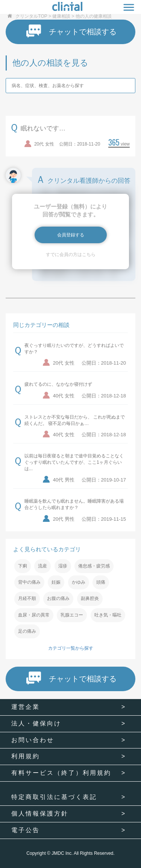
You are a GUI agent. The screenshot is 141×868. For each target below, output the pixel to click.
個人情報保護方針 (40, 814)
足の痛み (27, 631)
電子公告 (26, 830)
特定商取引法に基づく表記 (54, 797)
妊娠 (56, 582)
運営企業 (26, 707)
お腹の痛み (58, 598)
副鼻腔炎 (90, 598)
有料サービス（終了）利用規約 (61, 773)
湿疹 (63, 566)
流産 (42, 566)
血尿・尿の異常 (34, 615)
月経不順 (27, 598)
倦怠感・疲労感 (94, 566)
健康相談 (61, 16)
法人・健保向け (36, 723)
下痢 (23, 566)
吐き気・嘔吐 (108, 615)
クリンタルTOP (31, 16)
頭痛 (101, 582)
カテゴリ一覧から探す (71, 648)
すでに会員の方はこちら (71, 255)
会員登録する (71, 235)
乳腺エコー (72, 615)
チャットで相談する (71, 31)
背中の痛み (29, 582)
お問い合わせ (33, 740)
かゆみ (79, 582)
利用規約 (26, 756)
